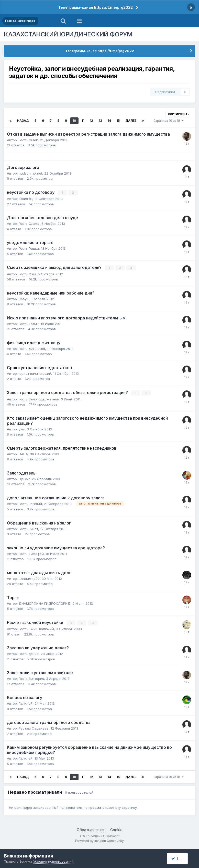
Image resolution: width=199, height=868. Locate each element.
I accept (180, 858)
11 (83, 121)
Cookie (116, 829)
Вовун (24, 299)
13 (100, 121)
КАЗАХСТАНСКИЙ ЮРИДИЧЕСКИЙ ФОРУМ (68, 34)
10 (74, 121)
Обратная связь (91, 829)
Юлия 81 (25, 199)
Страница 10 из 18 (168, 121)
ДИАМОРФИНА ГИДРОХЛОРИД (45, 603)
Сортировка (179, 114)
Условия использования (53, 861)
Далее (131, 121)
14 (109, 121)
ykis (22, 429)
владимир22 (29, 578)
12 (91, 121)
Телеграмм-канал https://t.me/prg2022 (96, 7)
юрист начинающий (35, 373)
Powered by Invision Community (99, 840)
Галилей (26, 703)
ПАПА (23, 453)
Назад (23, 121)
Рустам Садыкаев (34, 728)
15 (118, 121)
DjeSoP (24, 478)
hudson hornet (30, 173)
